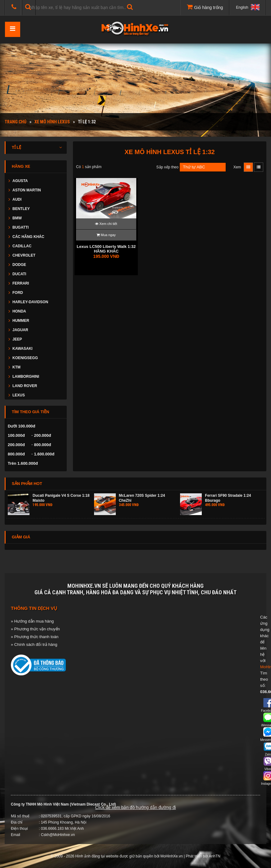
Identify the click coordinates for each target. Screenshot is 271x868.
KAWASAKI (23, 349)
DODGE (19, 265)
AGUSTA (20, 181)
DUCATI (19, 274)
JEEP (17, 339)
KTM (16, 367)
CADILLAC (22, 246)
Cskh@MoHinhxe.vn (58, 835)
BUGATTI (20, 227)
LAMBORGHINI (26, 377)
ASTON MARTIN (27, 190)
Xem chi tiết (106, 224)
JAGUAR (20, 330)
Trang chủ (16, 122)
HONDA (19, 311)
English (248, 7)
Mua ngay (106, 235)
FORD (18, 293)
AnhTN (215, 856)
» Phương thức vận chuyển (35, 629)
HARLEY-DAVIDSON (30, 302)
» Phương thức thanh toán (35, 637)
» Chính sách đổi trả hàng (34, 644)
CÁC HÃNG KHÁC (28, 237)
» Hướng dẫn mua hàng (32, 621)
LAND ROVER (25, 386)
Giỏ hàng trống (205, 7)
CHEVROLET (24, 255)
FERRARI (21, 283)
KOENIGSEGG (25, 358)
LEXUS (19, 395)
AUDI (17, 199)
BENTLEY (21, 209)
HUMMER (21, 321)
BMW (17, 218)
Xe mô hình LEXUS (52, 122)
